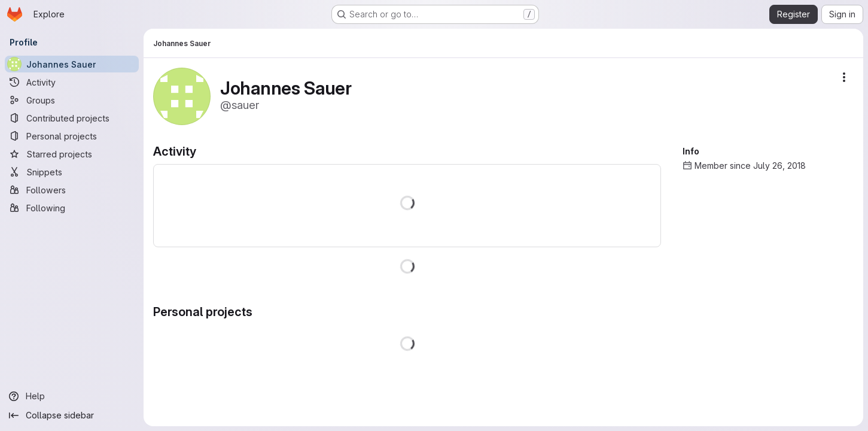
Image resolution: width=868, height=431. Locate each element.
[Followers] (72, 190)
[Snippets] (72, 172)
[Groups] (72, 100)
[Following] (72, 208)
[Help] (72, 396)
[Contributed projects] (72, 118)
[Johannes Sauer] (72, 64)
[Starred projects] (72, 154)
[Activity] (72, 82)
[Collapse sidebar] (72, 415)
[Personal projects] (72, 136)
